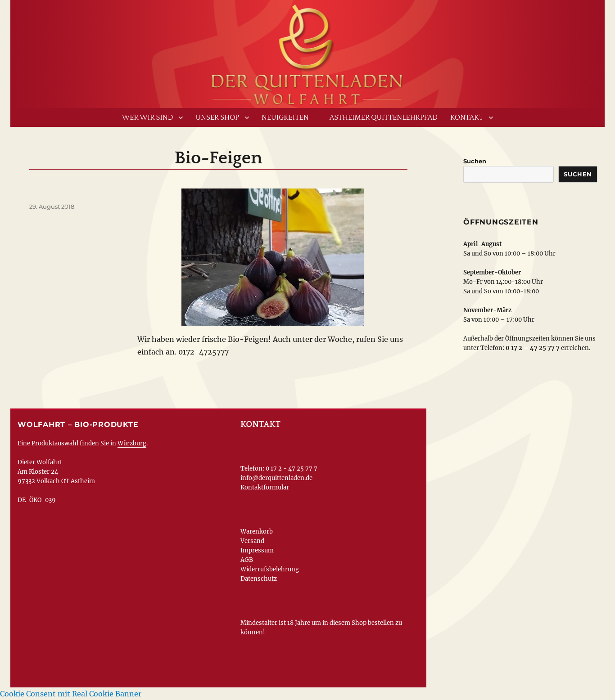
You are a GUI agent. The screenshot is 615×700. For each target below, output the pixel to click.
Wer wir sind (148, 117)
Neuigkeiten (285, 117)
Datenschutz (259, 579)
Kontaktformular (265, 487)
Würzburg (132, 443)
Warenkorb (257, 532)
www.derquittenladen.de (307, 52)
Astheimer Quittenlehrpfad (384, 117)
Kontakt (467, 117)
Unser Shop (217, 117)
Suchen (475, 161)
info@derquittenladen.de (276, 478)
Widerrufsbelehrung (270, 569)
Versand (252, 541)
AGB (247, 560)
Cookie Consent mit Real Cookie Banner (71, 694)
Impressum (257, 550)
